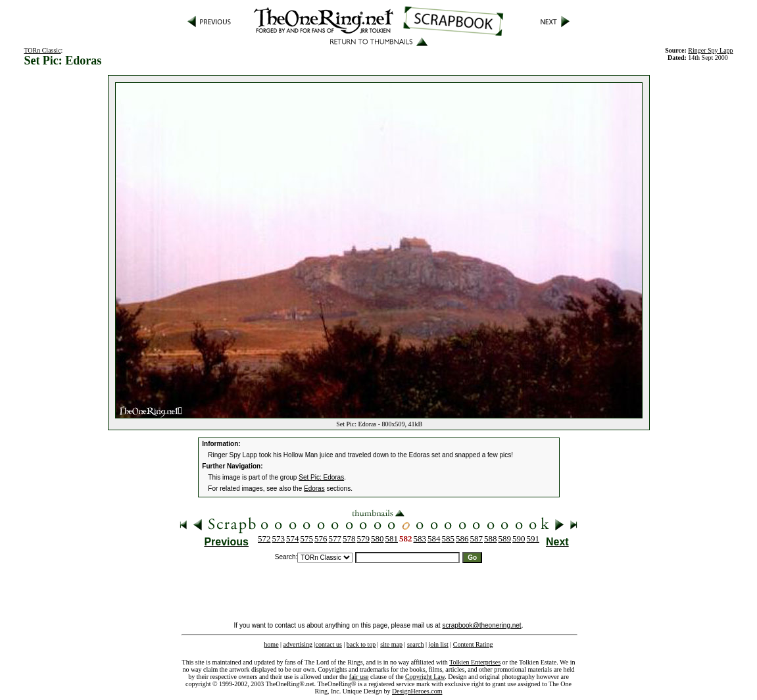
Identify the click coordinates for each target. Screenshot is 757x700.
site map (391, 644)
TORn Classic (42, 50)
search (416, 644)
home (271, 644)
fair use (359, 677)
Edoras (314, 488)
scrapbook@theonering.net (481, 625)
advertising (298, 644)
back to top (361, 644)
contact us (329, 644)
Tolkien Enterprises (475, 662)
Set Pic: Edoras (321, 477)
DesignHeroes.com (417, 691)
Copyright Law (425, 677)
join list (438, 644)
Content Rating (473, 644)
